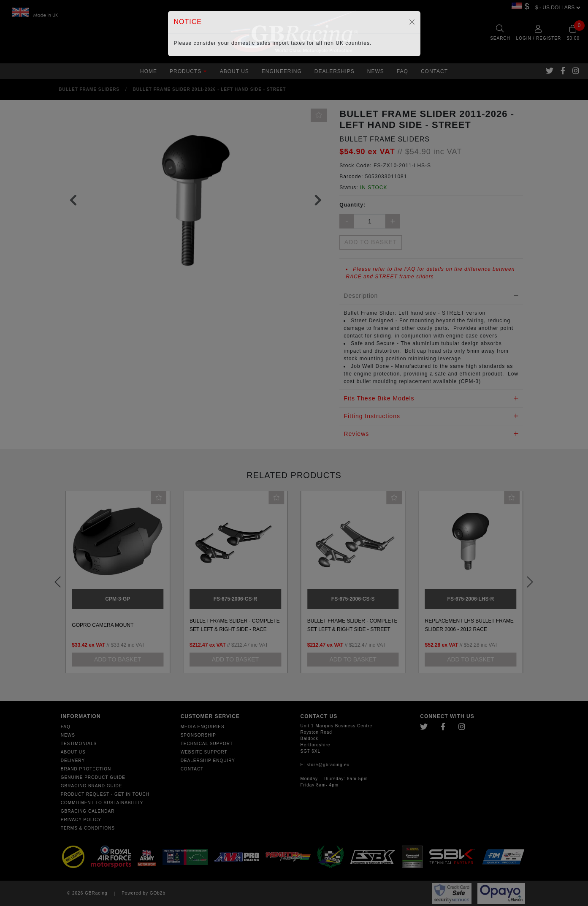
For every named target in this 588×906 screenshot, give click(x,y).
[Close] (412, 22)
